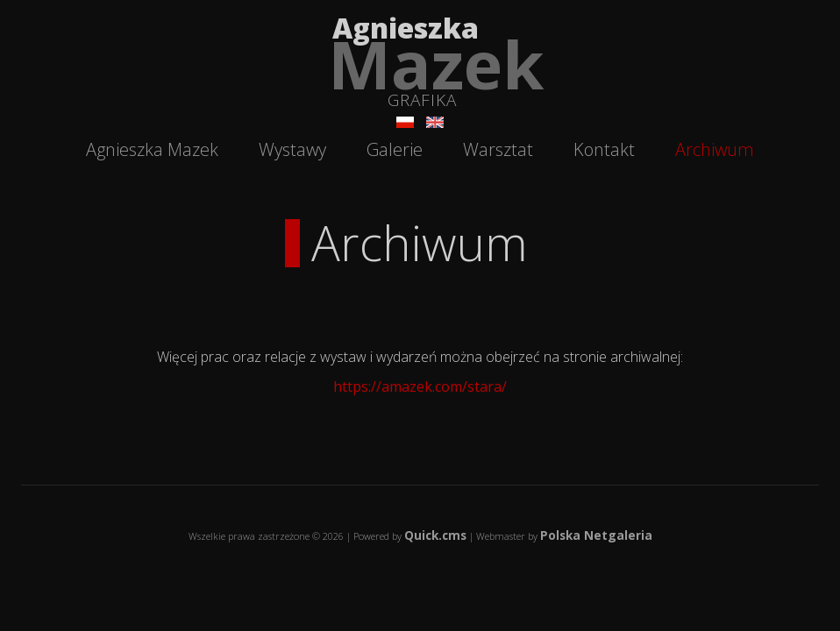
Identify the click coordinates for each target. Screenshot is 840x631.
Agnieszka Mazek (152, 149)
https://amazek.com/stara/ (420, 386)
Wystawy (292, 149)
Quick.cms (435, 535)
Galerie (395, 149)
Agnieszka (438, 57)
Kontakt (604, 149)
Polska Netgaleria (596, 535)
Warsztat (498, 149)
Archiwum (715, 149)
